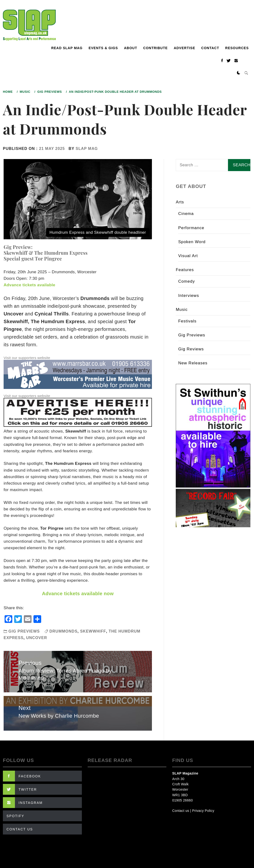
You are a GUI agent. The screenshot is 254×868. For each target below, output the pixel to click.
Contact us (181, 811)
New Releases (193, 363)
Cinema (186, 214)
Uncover (36, 638)
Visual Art (188, 256)
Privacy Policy (203, 811)
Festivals (187, 321)
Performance (191, 228)
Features (185, 270)
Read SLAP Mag (67, 48)
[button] (239, 73)
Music (182, 310)
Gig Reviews (191, 349)
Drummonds (63, 631)
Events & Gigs (103, 48)
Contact (210, 48)
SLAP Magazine (185, 773)
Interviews (189, 296)
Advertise (185, 48)
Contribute (156, 48)
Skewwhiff (93, 631)
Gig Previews (24, 631)
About (131, 48)
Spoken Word (192, 242)
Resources (237, 48)
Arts (180, 202)
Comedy (186, 281)
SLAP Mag (87, 149)
